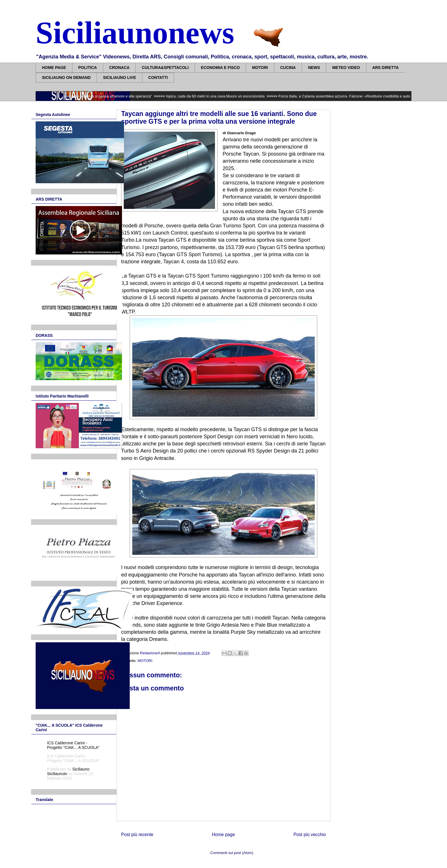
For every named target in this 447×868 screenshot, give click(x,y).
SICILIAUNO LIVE (119, 78)
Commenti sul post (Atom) (232, 853)
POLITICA (88, 68)
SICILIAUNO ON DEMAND (66, 78)
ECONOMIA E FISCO (220, 68)
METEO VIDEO (346, 68)
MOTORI (260, 68)
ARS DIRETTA (386, 68)
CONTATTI (158, 78)
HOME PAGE (54, 68)
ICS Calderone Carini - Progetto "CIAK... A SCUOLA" (73, 745)
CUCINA (288, 68)
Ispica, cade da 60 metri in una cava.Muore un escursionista (220, 96)
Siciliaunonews (135, 33)
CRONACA (119, 68)
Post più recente (137, 835)
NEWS (314, 68)
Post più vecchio (310, 835)
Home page (223, 835)
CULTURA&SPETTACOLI (165, 68)
